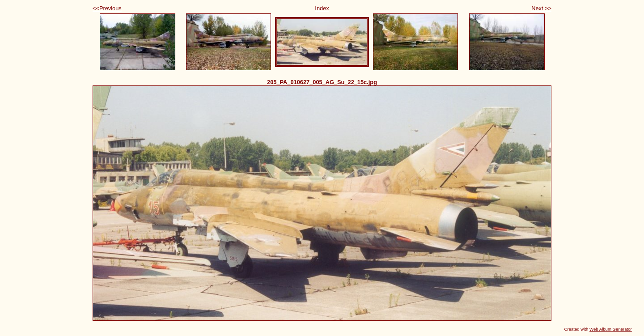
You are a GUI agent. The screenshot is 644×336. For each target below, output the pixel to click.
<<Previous (107, 8)
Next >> (541, 8)
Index (322, 8)
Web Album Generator (611, 329)
